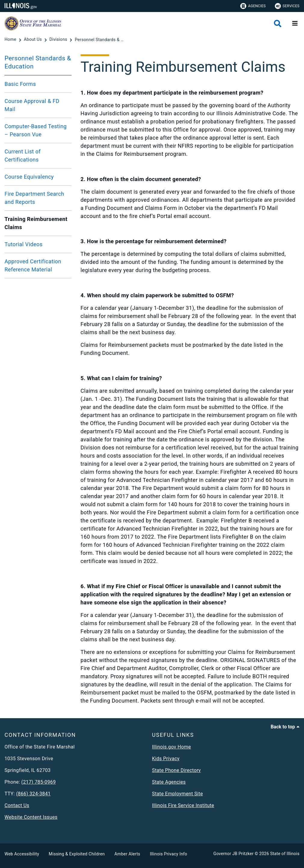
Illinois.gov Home (172, 747)
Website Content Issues (31, 817)
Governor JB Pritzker (234, 854)
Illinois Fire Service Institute (183, 805)
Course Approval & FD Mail (32, 105)
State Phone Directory (177, 770)
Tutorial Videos (23, 244)
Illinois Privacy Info (168, 854)
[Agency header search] (278, 24)
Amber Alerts (127, 854)
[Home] (11, 40)
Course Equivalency (29, 177)
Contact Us (17, 805)
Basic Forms (20, 84)
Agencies (253, 6)
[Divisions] (59, 40)
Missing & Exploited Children (77, 854)
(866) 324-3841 (34, 794)
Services (287, 6)
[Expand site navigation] (295, 23)
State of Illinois (285, 854)
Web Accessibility (22, 854)
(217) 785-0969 (39, 782)
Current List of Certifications (23, 156)
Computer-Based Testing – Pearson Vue (36, 130)
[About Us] (33, 40)
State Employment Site (178, 794)
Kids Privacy (166, 759)
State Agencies (169, 782)
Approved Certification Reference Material (33, 265)
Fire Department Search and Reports (34, 198)
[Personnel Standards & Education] (100, 40)
